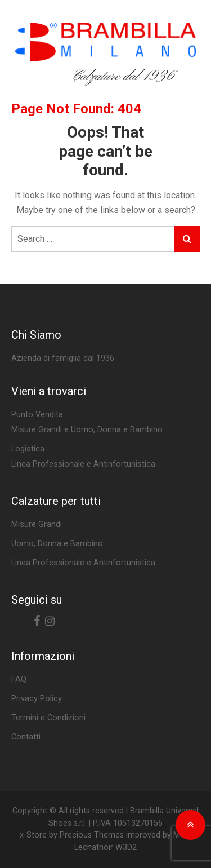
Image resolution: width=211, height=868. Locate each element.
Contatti (26, 737)
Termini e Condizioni (48, 718)
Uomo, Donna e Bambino (57, 544)
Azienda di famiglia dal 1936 (63, 358)
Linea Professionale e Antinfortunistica (83, 563)
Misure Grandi (37, 524)
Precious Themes (92, 835)
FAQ (19, 679)
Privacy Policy (37, 699)
